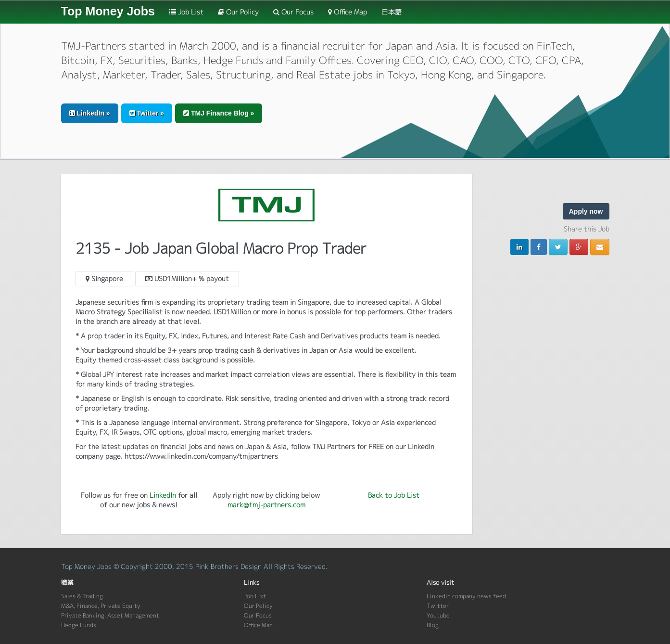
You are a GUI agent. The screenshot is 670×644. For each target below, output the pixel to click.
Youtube (438, 615)
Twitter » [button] (147, 113)
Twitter (438, 606)
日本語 (392, 12)
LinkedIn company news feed (466, 596)
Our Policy (238, 12)
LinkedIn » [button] (90, 113)
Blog (433, 625)
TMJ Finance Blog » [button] (219, 113)
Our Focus (293, 12)
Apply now (586, 211)
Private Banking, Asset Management (110, 615)
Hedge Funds (79, 625)
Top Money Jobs (108, 11)
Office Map (348, 12)
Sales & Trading (82, 596)
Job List (186, 12)
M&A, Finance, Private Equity (101, 606)
